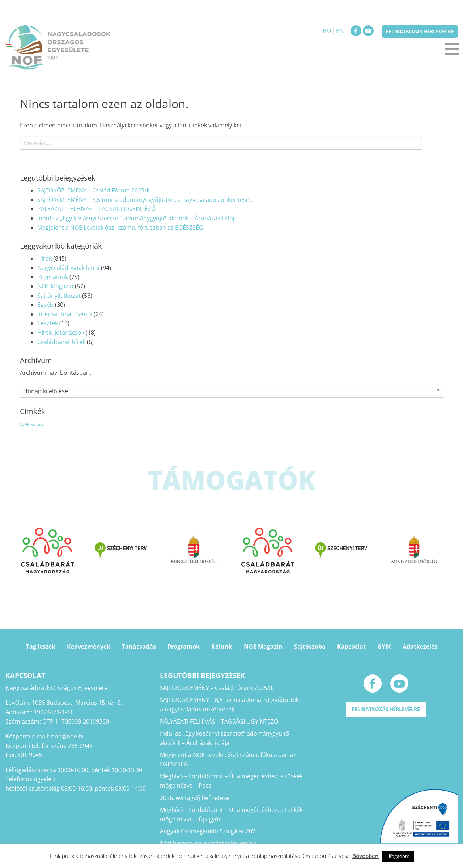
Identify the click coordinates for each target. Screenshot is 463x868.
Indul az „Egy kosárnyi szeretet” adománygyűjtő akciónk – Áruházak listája (137, 218)
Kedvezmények (89, 647)
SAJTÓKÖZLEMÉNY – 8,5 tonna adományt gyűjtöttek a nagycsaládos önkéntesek (145, 200)
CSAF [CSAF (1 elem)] (25, 424)
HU (327, 31)
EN (340, 31)
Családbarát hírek (61, 342)
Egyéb (45, 305)
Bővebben (366, 856)
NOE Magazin (55, 286)
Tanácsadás (139, 647)
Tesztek (48, 323)
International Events (65, 314)
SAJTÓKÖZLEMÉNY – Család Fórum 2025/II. (94, 190)
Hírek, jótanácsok (61, 333)
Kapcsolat (351, 647)
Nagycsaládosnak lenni (68, 268)
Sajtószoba (310, 647)
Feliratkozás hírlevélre (420, 31)
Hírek (44, 258)
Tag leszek (41, 647)
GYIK (384, 647)
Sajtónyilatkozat (59, 296)
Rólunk (222, 647)
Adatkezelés (420, 647)
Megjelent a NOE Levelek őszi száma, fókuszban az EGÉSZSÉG (120, 228)
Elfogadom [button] (398, 856)
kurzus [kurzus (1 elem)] (37, 424)
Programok (53, 277)
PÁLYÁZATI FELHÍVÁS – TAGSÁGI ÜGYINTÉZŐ (96, 209)
